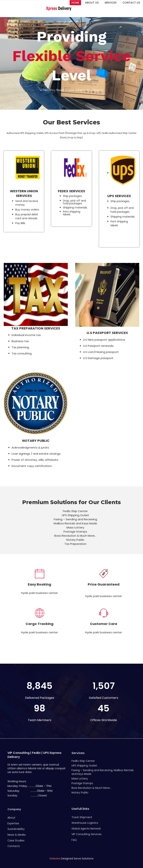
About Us (92, 3)
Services (111, 3)
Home (75, 3)
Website (55, 859)
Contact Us (131, 3)
